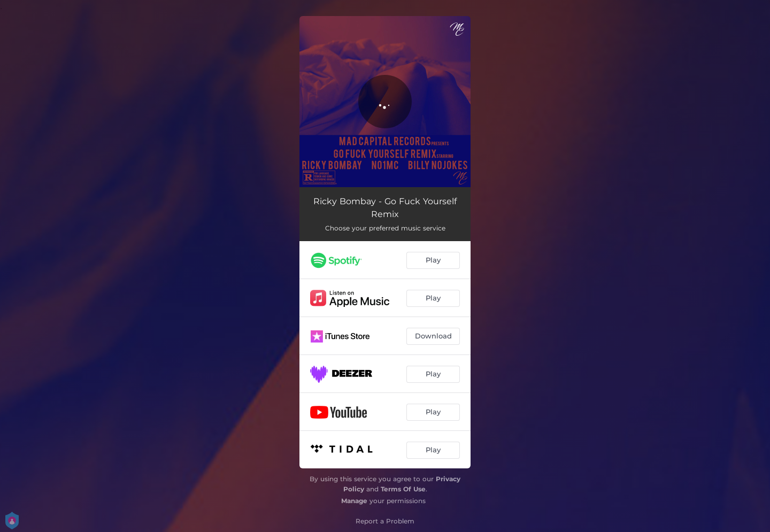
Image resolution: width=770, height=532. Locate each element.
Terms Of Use (403, 489)
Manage (354, 501)
